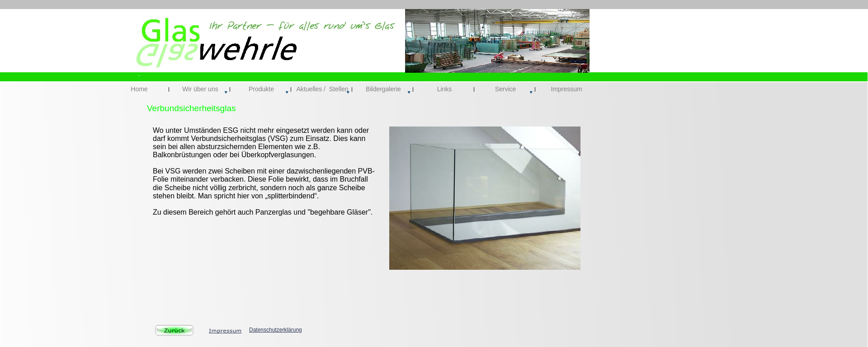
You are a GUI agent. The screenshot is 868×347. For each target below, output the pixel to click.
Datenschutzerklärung (276, 330)
